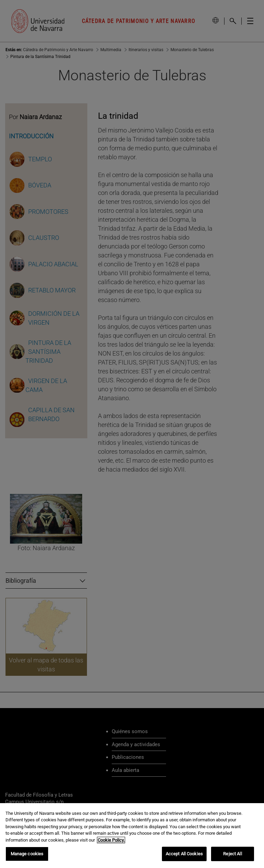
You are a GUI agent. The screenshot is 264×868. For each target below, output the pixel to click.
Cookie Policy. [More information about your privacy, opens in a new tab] (111, 840)
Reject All (232, 854)
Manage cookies (27, 854)
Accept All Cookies (184, 854)
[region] (132, 836)
